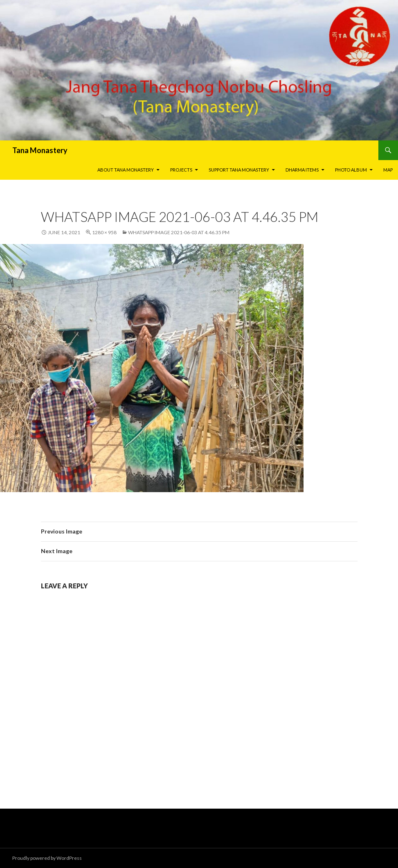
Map (388, 170)
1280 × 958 (104, 232)
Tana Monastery (40, 150)
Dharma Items (302, 170)
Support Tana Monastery (239, 170)
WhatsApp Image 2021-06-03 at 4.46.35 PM (179, 232)
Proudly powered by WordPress (47, 858)
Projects (181, 170)
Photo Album (351, 170)
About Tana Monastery (126, 170)
